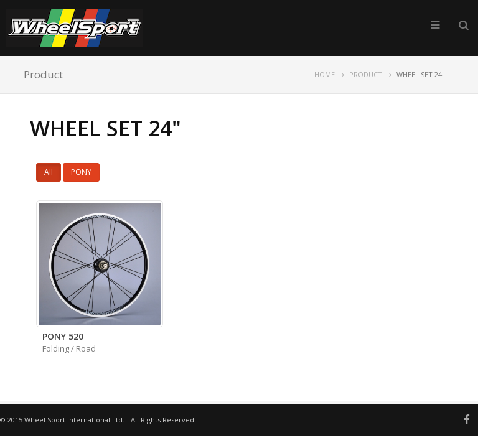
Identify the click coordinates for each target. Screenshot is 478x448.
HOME (325, 74)
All (49, 172)
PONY (81, 172)
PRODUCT (366, 74)
